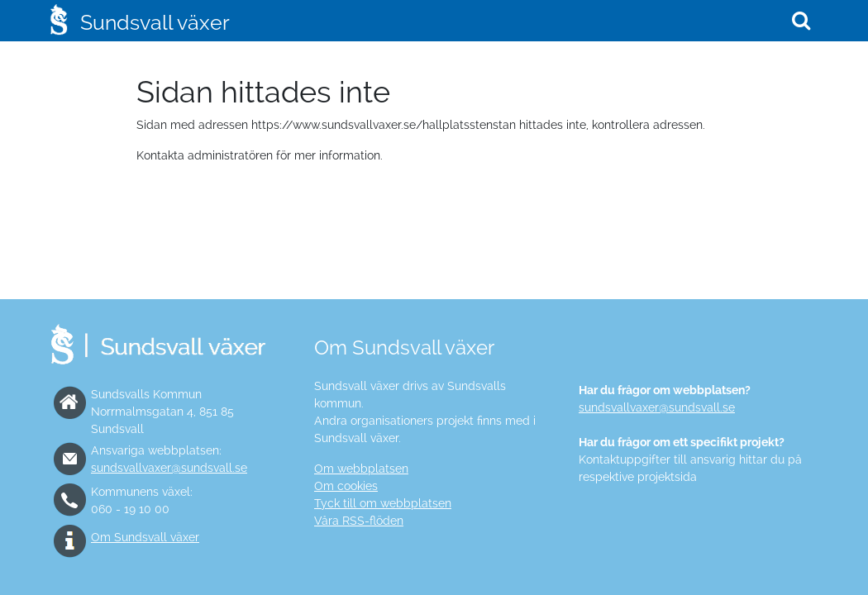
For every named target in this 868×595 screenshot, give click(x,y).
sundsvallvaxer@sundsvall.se (169, 468)
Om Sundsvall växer (145, 537)
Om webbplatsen (361, 469)
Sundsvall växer (155, 22)
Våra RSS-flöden (359, 521)
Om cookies (346, 486)
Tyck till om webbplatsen (383, 503)
